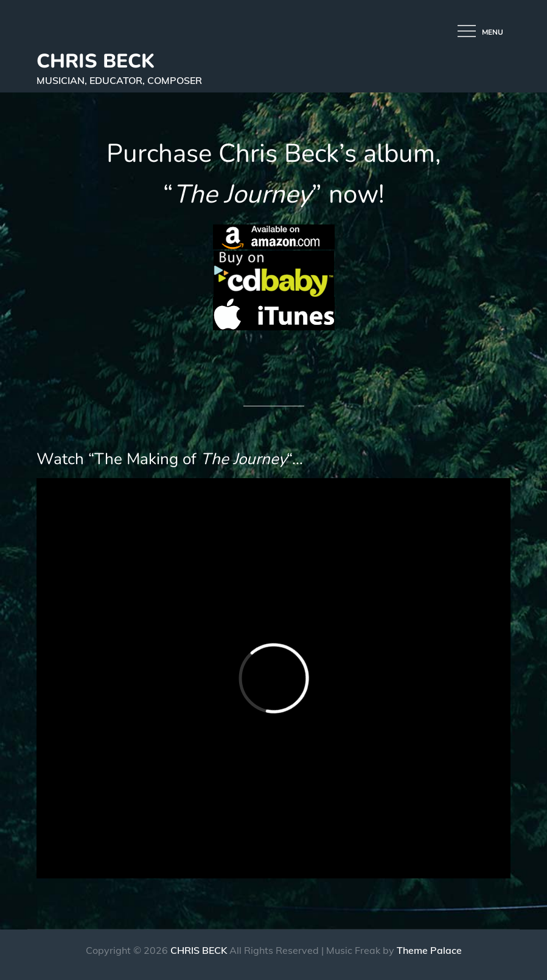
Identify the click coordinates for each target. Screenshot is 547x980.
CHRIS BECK (96, 61)
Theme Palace (429, 950)
